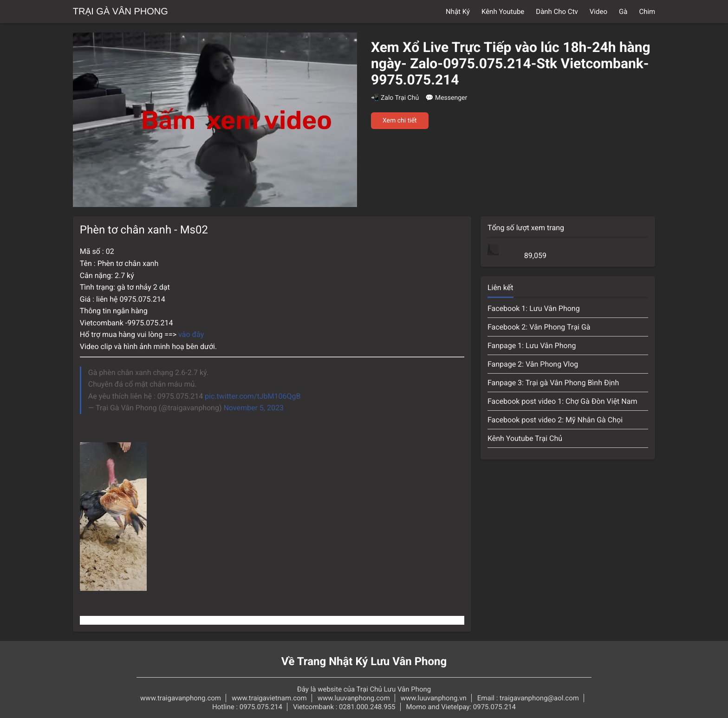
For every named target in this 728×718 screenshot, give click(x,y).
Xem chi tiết (400, 121)
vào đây (192, 334)
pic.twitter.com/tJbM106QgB (253, 396)
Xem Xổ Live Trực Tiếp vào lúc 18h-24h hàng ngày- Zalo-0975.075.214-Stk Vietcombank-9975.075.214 (511, 64)
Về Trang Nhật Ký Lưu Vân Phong (364, 661)
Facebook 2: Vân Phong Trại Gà (539, 327)
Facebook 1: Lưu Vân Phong (534, 308)
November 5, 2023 (253, 408)
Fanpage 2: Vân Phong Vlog (533, 364)
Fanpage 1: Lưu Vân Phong (532, 346)
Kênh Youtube (503, 12)
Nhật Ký (458, 12)
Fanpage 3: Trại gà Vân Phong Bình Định (553, 383)
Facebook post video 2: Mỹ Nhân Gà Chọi (555, 420)
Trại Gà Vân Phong (120, 12)
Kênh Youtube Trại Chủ (525, 438)
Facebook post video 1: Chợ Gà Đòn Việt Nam (562, 401)
